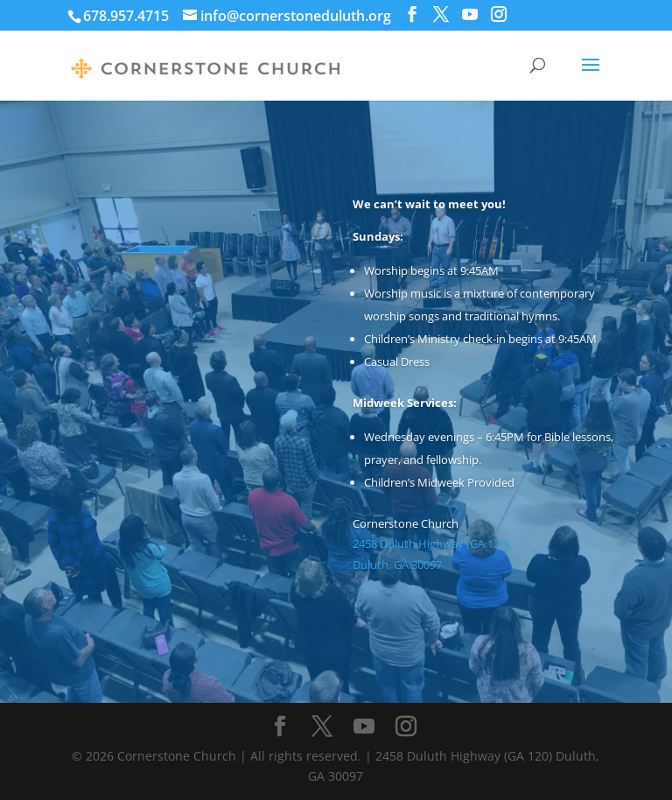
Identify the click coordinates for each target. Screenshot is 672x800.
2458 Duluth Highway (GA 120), (432, 544)
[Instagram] (499, 14)
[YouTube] (470, 14)
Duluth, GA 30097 (400, 565)
